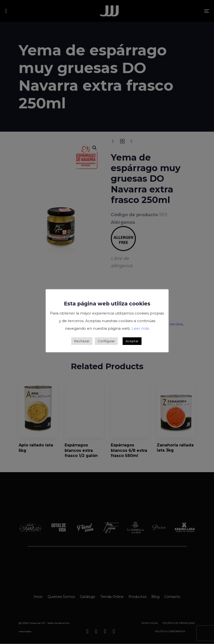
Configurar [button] (106, 341)
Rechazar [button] (82, 341)
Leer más (140, 328)
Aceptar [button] (132, 341)
